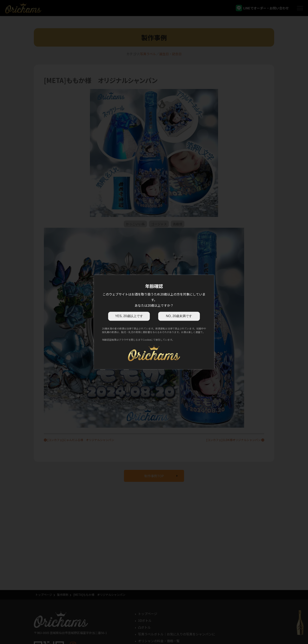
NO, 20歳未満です (179, 316)
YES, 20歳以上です (129, 316)
